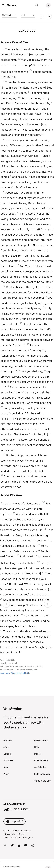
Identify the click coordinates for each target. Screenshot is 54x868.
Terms (22, 834)
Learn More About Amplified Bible (15, 673)
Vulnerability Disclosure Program (18, 837)
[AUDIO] (41, 16)
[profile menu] (46, 5)
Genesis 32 (9, 15)
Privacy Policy (10, 834)
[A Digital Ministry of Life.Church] (27, 805)
